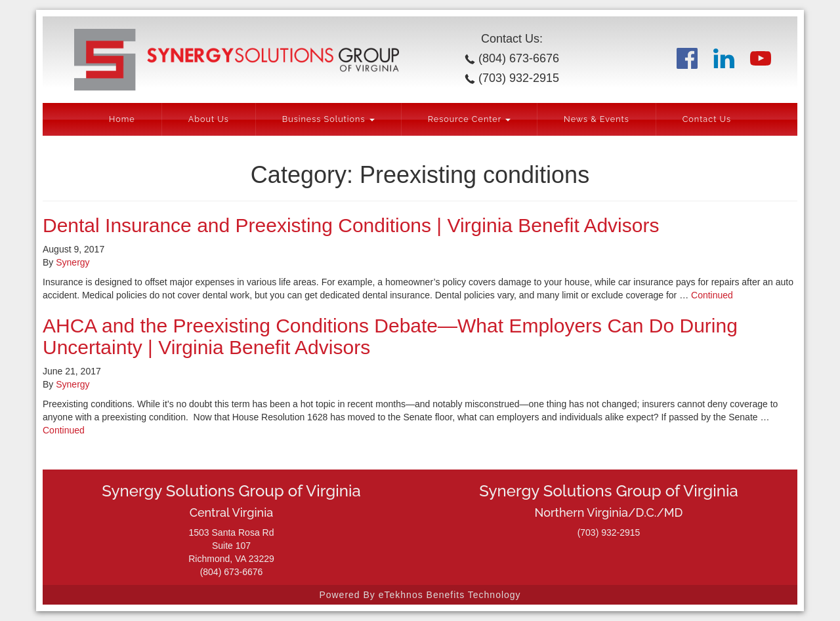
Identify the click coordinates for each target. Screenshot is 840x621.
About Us (209, 119)
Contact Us (707, 119)
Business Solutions (328, 119)
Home (122, 119)
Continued (712, 295)
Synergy (73, 262)
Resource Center (469, 119)
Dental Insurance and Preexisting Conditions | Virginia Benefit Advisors (351, 225)
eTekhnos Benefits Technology (450, 595)
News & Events (597, 119)
